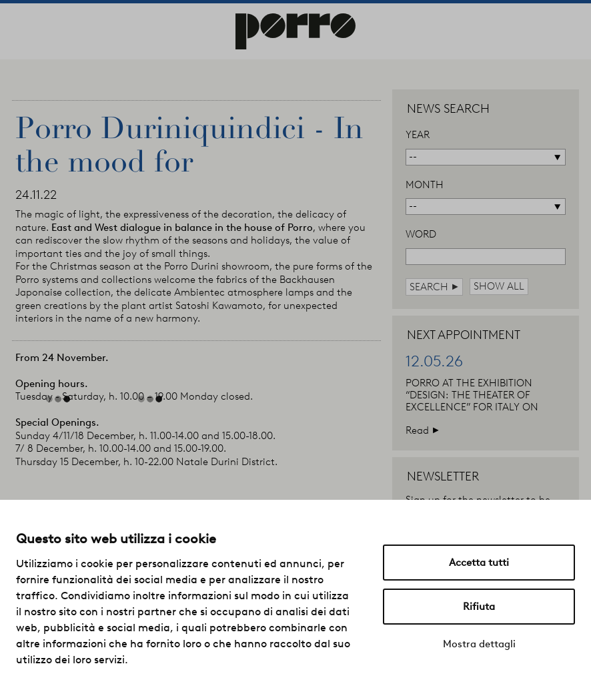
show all (499, 286)
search (434, 287)
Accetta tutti (479, 563)
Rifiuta (479, 607)
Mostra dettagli (479, 644)
